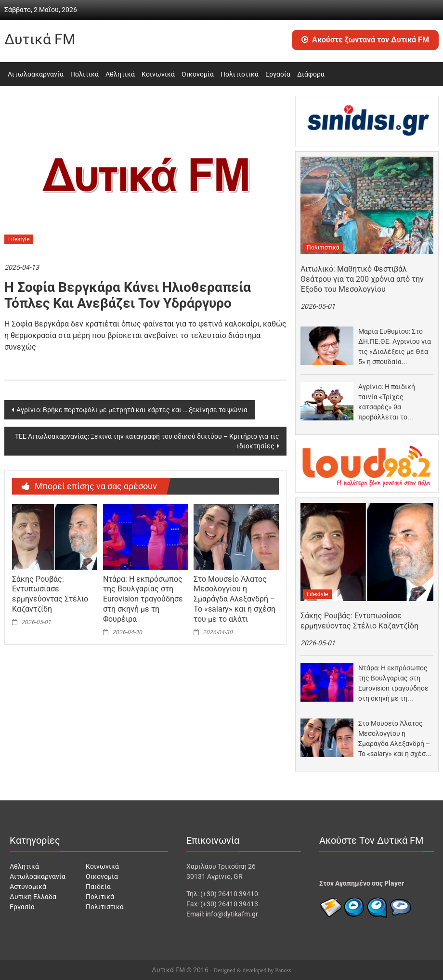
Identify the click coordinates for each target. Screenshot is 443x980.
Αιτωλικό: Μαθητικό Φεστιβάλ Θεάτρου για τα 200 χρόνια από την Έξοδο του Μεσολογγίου (362, 279)
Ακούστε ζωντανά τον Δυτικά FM (365, 40)
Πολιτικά (85, 74)
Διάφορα (311, 74)
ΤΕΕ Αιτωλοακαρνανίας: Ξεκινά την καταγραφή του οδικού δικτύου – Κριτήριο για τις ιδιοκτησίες (147, 441)
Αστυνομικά (28, 887)
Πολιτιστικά (240, 74)
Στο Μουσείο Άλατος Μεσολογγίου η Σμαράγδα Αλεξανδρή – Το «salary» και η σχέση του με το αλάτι (235, 599)
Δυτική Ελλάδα (33, 897)
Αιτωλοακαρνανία (36, 74)
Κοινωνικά (158, 74)
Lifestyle (19, 239)
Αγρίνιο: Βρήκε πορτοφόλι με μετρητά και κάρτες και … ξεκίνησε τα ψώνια (132, 410)
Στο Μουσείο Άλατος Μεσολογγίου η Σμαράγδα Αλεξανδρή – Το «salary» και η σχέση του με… (394, 739)
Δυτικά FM (40, 39)
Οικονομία (198, 74)
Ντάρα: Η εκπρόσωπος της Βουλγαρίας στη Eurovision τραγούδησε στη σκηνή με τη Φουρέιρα (143, 599)
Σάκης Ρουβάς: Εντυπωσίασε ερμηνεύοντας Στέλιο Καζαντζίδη (50, 594)
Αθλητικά (120, 74)
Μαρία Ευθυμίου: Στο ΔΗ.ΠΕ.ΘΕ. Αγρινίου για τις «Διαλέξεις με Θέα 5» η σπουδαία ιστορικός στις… (395, 347)
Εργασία (278, 74)
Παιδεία (98, 887)
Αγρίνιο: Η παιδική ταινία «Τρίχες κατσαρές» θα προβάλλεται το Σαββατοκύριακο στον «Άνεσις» (392, 403)
